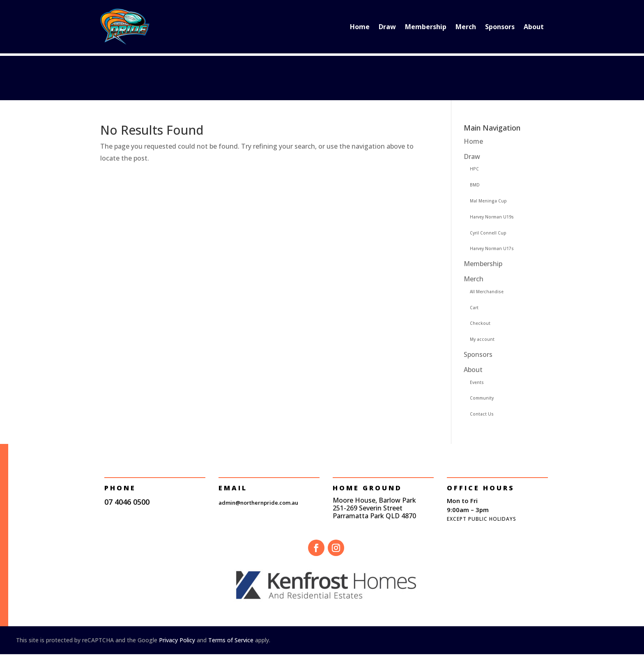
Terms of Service (231, 640)
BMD (475, 185)
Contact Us (482, 414)
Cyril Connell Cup (488, 233)
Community (482, 398)
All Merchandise (487, 292)
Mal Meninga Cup (488, 201)
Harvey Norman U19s (492, 217)
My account (482, 339)
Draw (387, 27)
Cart (474, 308)
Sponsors (500, 27)
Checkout (480, 323)
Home (360, 27)
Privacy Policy (177, 640)
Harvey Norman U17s (492, 248)
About (534, 27)
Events (477, 382)
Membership (426, 27)
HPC (474, 169)
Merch (466, 27)
